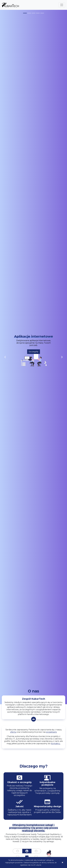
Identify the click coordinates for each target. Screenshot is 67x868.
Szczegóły (33, 352)
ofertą (13, 732)
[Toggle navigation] (62, 5)
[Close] (62, 862)
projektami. (52, 732)
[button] (5, 357)
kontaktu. (56, 744)
